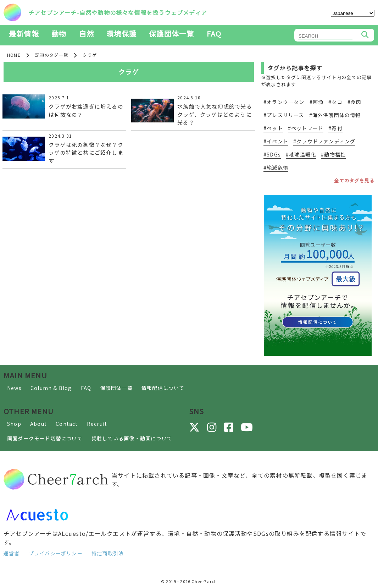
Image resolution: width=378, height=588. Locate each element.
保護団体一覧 (171, 34)
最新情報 (24, 34)
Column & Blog (51, 388)
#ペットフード (306, 128)
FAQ (214, 34)
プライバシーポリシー (56, 553)
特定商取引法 (108, 553)
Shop (14, 424)
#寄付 (335, 128)
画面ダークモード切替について (45, 438)
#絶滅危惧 (276, 167)
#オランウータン (284, 102)
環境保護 (121, 34)
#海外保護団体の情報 (335, 115)
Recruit (97, 424)
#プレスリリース (284, 115)
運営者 (12, 553)
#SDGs (272, 154)
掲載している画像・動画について (132, 438)
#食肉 (355, 102)
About (38, 424)
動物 (59, 34)
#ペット (273, 128)
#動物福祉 (333, 154)
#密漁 (317, 102)
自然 (87, 34)
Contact (67, 424)
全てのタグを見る (354, 180)
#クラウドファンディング (324, 141)
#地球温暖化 (301, 154)
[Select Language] (353, 13)
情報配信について (163, 388)
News (14, 388)
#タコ (335, 102)
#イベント (276, 141)
